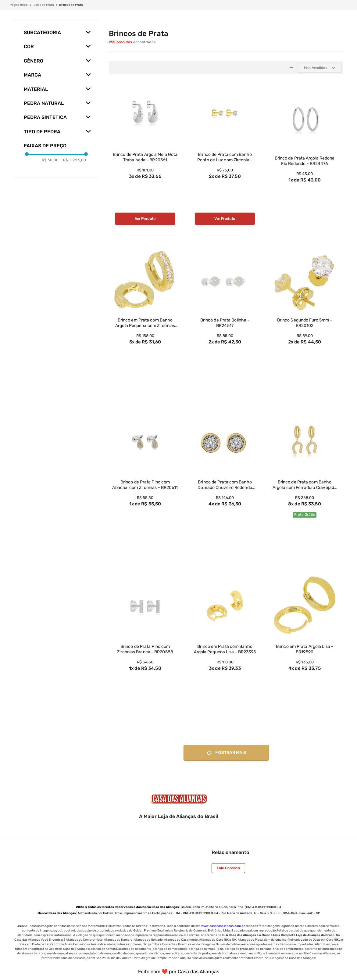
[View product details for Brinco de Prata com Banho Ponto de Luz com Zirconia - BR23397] (225, 152)
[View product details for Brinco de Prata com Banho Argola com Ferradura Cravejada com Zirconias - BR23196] (305, 477)
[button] (56, 30)
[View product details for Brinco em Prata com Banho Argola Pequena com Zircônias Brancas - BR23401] (145, 314)
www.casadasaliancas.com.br (223, 926)
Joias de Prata (44, 5)
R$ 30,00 (50, 160)
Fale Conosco (228, 868)
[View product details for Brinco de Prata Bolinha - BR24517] (225, 314)
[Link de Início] (19, 5)
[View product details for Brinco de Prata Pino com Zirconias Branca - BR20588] (145, 640)
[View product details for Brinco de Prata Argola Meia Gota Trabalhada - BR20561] (145, 152)
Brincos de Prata (71, 5)
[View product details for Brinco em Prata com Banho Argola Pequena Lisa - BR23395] (225, 640)
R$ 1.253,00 (73, 160)
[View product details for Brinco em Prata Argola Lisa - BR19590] (305, 640)
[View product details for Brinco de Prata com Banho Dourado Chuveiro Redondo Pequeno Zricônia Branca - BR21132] (225, 477)
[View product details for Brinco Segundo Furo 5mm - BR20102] (305, 314)
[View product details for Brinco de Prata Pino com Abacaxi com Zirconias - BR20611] (145, 477)
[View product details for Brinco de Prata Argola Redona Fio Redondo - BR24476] (305, 152)
